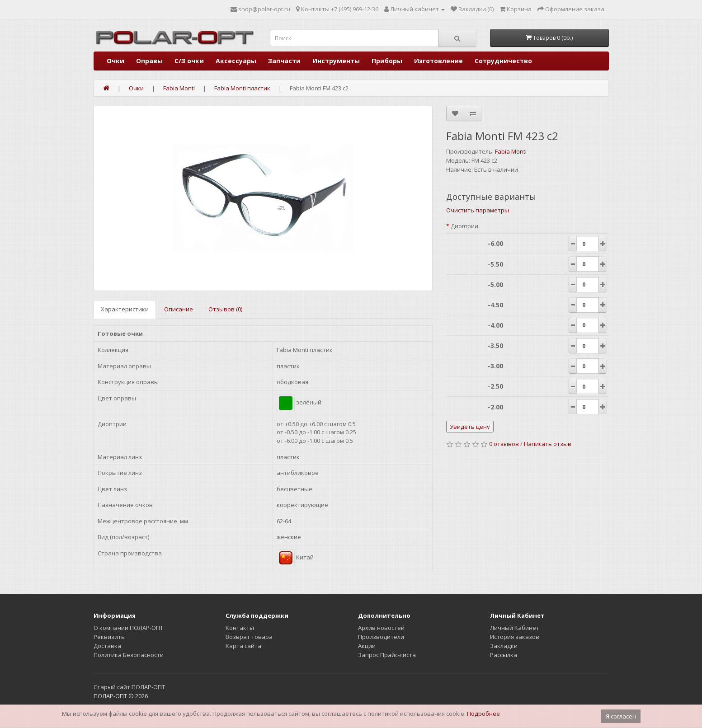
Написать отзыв (548, 444)
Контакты (240, 628)
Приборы (387, 61)
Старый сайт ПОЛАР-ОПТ (129, 687)
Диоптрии (464, 226)
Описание (179, 309)
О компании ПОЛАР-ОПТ (128, 628)
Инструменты (336, 61)
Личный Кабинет (515, 628)
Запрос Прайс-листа (387, 655)
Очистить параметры (478, 210)
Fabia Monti (511, 151)
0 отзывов (504, 444)
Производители (381, 637)
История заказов (515, 637)
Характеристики (125, 309)
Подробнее (483, 714)
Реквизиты (110, 637)
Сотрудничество (503, 61)
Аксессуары (236, 61)
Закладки (504, 646)
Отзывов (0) (225, 309)
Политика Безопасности (129, 655)
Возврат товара (249, 637)
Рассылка (504, 655)
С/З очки (189, 61)
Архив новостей (381, 628)
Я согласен (621, 716)
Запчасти (284, 61)
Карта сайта (243, 646)
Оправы (149, 61)
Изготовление (438, 61)
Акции (367, 646)
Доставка (107, 646)
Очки (115, 61)
